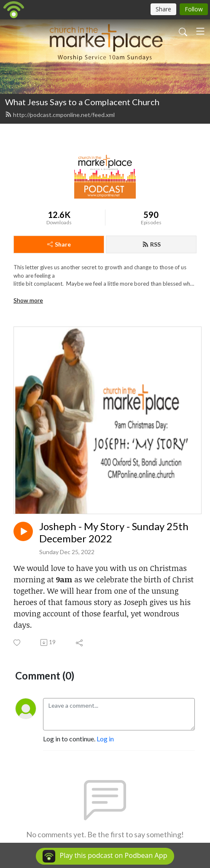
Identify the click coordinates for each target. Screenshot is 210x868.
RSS (151, 244)
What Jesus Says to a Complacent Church (82, 102)
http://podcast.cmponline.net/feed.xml (60, 115)
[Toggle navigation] (200, 31)
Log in (105, 739)
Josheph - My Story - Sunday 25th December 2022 (114, 532)
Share (59, 244)
